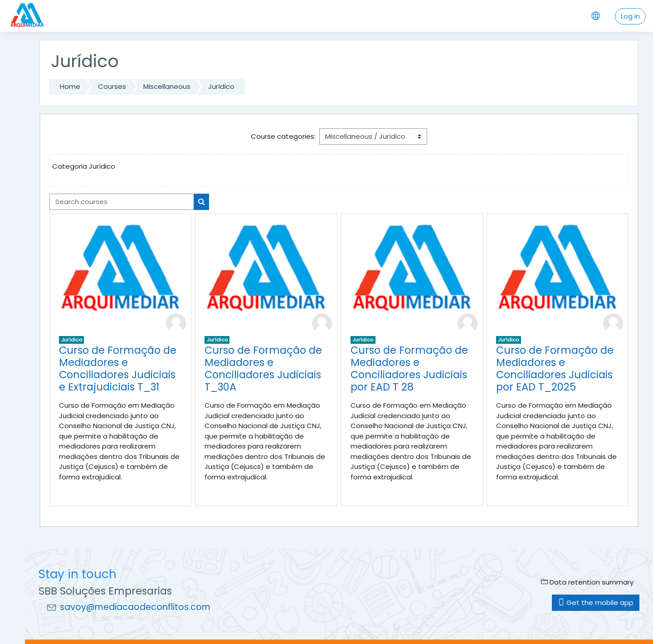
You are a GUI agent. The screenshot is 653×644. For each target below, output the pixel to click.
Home (70, 86)
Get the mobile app (596, 603)
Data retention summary (587, 582)
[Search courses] (122, 202)
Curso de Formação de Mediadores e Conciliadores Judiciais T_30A (263, 368)
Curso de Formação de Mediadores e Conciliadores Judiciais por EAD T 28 (409, 368)
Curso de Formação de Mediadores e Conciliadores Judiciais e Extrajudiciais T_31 (118, 368)
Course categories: (283, 136)
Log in (630, 16)
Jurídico (221, 86)
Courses (112, 86)
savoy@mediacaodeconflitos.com (135, 607)
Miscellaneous (167, 86)
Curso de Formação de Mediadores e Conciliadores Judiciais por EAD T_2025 (555, 368)
